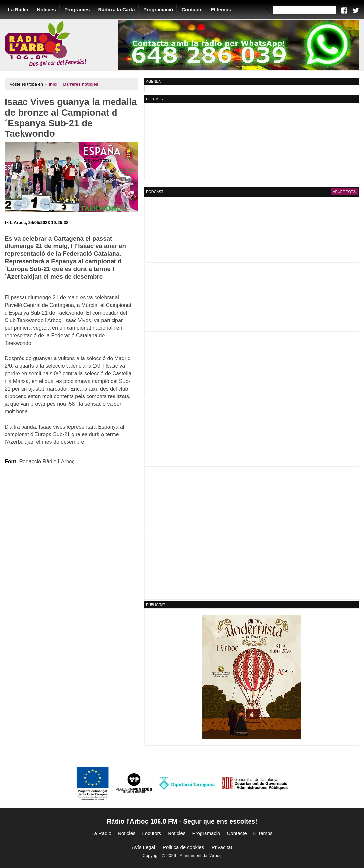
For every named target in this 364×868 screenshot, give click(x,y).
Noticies (47, 9)
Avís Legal (144, 847)
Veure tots (344, 192)
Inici (53, 84)
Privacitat (222, 847)
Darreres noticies (81, 84)
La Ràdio (19, 9)
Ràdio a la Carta (117, 9)
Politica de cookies (183, 847)
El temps (221, 9)
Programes (77, 9)
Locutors (152, 833)
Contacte (192, 9)
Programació (159, 9)
